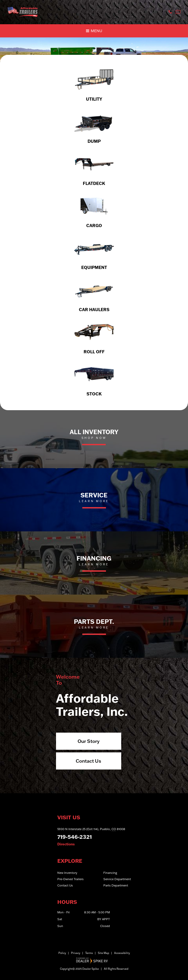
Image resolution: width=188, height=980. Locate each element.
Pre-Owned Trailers (70, 879)
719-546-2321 (75, 837)
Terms (89, 953)
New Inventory (67, 873)
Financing (110, 873)
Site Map (103, 953)
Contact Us (88, 761)
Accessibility (122, 953)
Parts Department (116, 885)
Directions (66, 844)
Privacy (76, 953)
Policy (62, 953)
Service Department (117, 879)
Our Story (89, 741)
